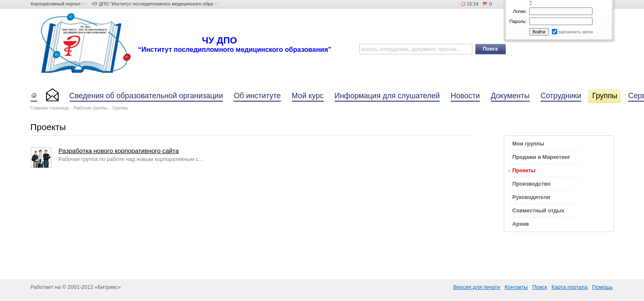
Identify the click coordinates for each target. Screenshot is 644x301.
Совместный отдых (538, 210)
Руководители (531, 197)
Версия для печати (477, 287)
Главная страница (50, 108)
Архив (521, 224)
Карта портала (569, 287)
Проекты (524, 170)
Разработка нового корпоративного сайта (118, 151)
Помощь (602, 287)
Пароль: (518, 21)
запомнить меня (576, 32)
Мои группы (528, 144)
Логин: (520, 11)
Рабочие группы (91, 108)
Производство (532, 184)
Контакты (516, 287)
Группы (120, 108)
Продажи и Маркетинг (541, 157)
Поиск (540, 287)
